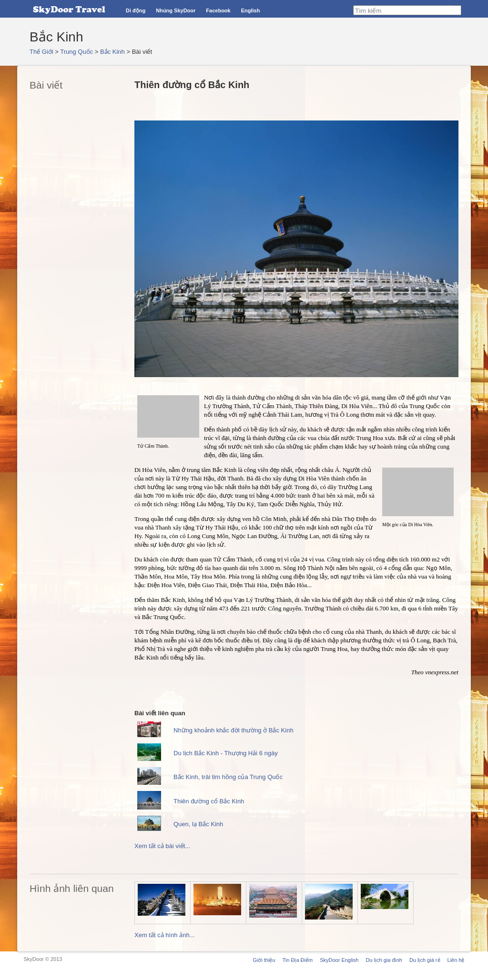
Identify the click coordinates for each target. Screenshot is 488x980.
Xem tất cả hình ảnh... (165, 935)
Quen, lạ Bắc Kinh (198, 824)
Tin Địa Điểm (298, 960)
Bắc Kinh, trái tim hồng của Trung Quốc (228, 777)
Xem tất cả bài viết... (162, 846)
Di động (136, 10)
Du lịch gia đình (384, 960)
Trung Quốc (76, 52)
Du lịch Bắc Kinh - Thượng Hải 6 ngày (226, 753)
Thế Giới (41, 52)
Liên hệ (456, 960)
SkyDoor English (339, 960)
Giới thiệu (264, 960)
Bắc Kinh (112, 52)
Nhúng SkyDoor (176, 10)
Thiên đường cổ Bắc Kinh (209, 801)
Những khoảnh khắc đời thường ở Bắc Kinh (234, 730)
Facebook (218, 10)
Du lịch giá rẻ (425, 960)
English (251, 10)
